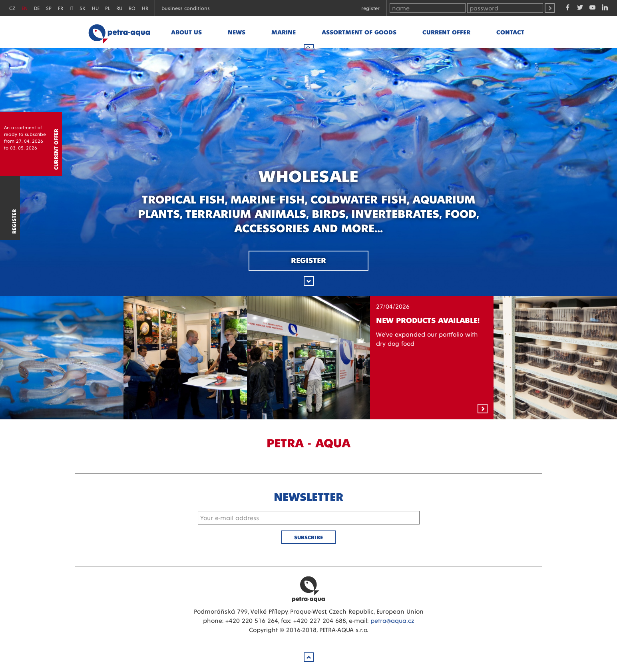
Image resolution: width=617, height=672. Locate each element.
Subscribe (308, 537)
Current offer (446, 32)
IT (71, 8)
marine (284, 32)
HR (145, 8)
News (237, 32)
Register (370, 8)
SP (49, 8)
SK (83, 8)
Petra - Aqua (119, 32)
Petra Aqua (308, 589)
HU (95, 8)
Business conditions (186, 8)
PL (107, 8)
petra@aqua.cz (392, 620)
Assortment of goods (359, 32)
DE (37, 8)
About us (186, 32)
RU (119, 8)
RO (132, 8)
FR (61, 8)
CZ (12, 8)
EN (25, 8)
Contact (510, 32)
